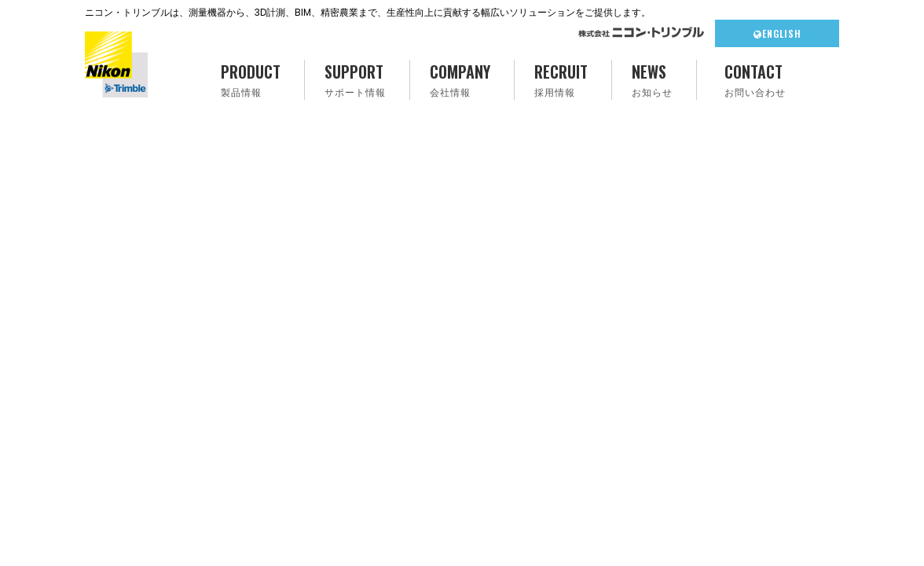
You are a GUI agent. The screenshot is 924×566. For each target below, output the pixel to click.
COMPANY (460, 80)
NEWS (652, 80)
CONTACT (755, 80)
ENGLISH (777, 33)
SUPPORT (355, 80)
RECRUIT (561, 80)
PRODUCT (251, 80)
